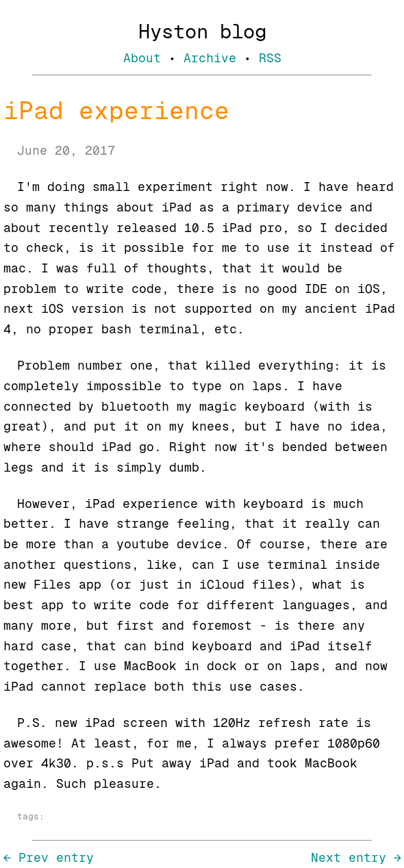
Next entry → (356, 857)
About (142, 58)
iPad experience (116, 111)
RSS (270, 58)
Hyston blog (202, 31)
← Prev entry (49, 857)
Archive (210, 58)
